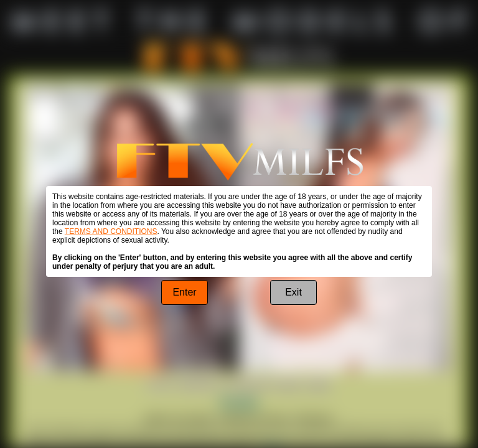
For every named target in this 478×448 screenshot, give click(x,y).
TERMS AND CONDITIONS (111, 231)
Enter (184, 292)
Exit (293, 292)
